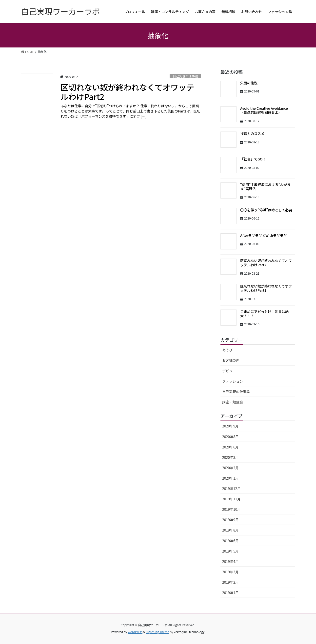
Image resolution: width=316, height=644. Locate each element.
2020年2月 (230, 468)
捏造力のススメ (252, 133)
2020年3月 (230, 457)
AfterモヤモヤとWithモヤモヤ (264, 235)
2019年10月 (231, 509)
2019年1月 (230, 593)
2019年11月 (231, 499)
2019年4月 (230, 561)
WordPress (135, 632)
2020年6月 (230, 447)
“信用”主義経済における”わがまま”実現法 (265, 187)
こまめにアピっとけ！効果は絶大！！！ (264, 314)
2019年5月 (230, 551)
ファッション (233, 381)
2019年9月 (230, 520)
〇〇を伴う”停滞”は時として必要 (266, 210)
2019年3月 (230, 572)
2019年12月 (231, 489)
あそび (227, 350)
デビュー (229, 371)
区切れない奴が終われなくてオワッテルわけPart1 (266, 288)
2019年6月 (230, 541)
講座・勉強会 (233, 402)
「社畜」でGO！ (253, 159)
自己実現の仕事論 (185, 76)
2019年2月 (230, 582)
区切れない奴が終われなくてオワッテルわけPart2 (127, 92)
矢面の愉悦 (249, 83)
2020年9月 (230, 426)
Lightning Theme (157, 632)
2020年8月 (230, 437)
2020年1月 (230, 478)
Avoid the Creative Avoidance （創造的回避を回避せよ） (266, 110)
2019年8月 (230, 530)
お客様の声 (231, 360)
